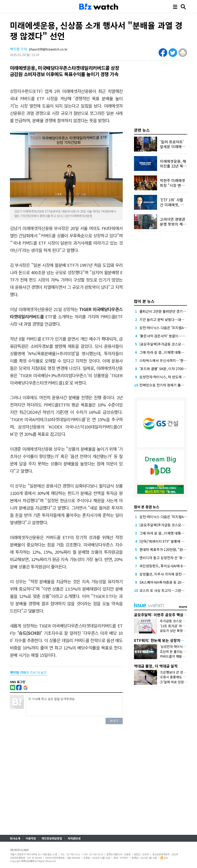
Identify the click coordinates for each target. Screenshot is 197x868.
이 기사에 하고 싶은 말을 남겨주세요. (74, 705)
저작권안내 (74, 838)
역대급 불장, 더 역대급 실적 (156, 666)
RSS (164, 858)
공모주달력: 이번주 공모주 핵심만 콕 (163, 615)
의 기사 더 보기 (28, 672)
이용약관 (31, 838)
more (183, 607)
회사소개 (15, 838)
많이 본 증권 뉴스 (147, 507)
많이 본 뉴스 (144, 301)
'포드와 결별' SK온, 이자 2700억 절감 (167, 369)
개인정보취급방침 (52, 838)
